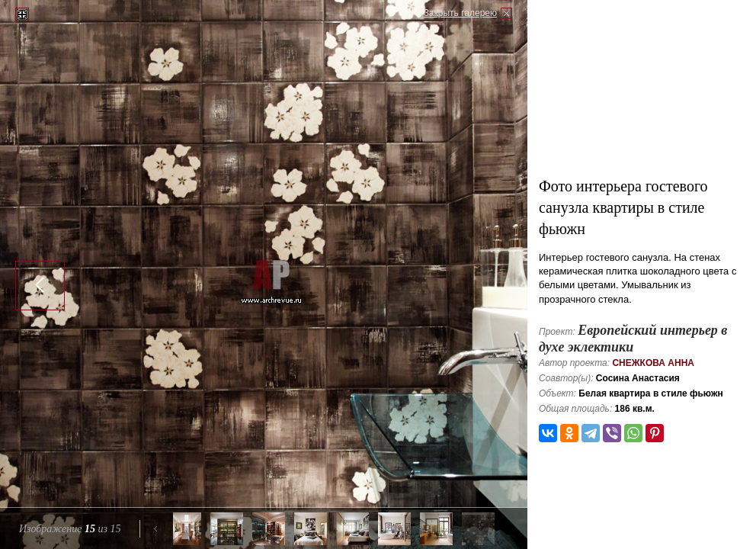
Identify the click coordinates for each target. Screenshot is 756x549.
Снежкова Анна (653, 363)
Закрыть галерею (460, 13)
